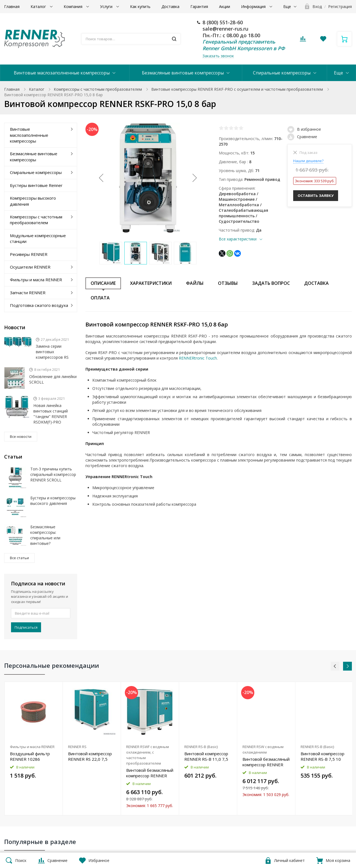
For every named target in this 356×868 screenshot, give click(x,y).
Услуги (107, 6)
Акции (225, 6)
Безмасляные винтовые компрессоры (183, 73)
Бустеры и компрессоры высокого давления (53, 501)
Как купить (140, 6)
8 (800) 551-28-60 (223, 22)
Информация (254, 6)
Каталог (39, 6)
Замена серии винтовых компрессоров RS (52, 352)
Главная (12, 6)
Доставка (170, 6)
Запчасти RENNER (28, 293)
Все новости (21, 436)
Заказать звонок (218, 56)
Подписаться (26, 627)
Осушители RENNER (30, 267)
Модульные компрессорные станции (38, 238)
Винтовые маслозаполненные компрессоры (62, 73)
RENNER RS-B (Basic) (201, 747)
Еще (287, 6)
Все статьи (19, 558)
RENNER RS (77, 747)
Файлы (195, 283)
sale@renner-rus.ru (225, 29)
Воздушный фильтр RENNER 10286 (30, 756)
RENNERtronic (192, 358)
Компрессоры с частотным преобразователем (98, 89)
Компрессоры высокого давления (33, 201)
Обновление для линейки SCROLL (53, 379)
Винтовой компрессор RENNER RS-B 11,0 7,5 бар (206, 756)
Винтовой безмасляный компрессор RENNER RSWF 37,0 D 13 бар (150, 773)
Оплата (100, 298)
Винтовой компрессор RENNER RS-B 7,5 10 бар (323, 756)
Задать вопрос (271, 283)
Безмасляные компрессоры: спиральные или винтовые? (45, 535)
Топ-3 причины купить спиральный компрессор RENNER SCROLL (53, 474)
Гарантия (199, 6)
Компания (74, 6)
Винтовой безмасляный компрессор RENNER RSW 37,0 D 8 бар (266, 762)
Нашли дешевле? (308, 161)
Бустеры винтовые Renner (36, 185)
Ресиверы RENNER (29, 254)
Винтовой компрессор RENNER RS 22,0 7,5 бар (90, 756)
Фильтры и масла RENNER (36, 280)
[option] (34, 748)
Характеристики (151, 283)
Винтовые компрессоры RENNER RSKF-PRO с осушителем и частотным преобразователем (237, 89)
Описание (103, 283)
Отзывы (228, 283)
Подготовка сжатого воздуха (39, 305)
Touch (211, 358)
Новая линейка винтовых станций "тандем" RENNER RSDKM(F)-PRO (51, 414)
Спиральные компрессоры (282, 73)
